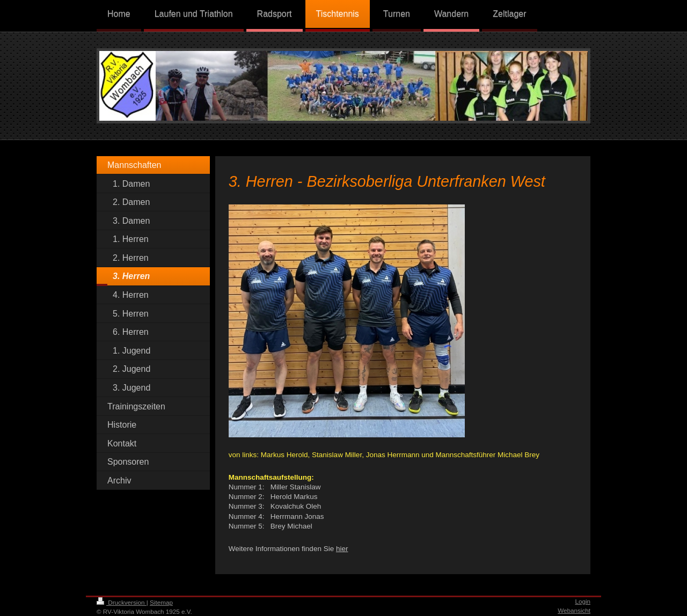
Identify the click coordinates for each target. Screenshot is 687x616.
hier (342, 549)
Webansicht (574, 610)
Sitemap (161, 602)
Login (583, 601)
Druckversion (122, 602)
